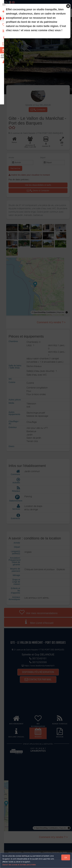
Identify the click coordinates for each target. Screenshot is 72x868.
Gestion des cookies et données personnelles (19, 865)
